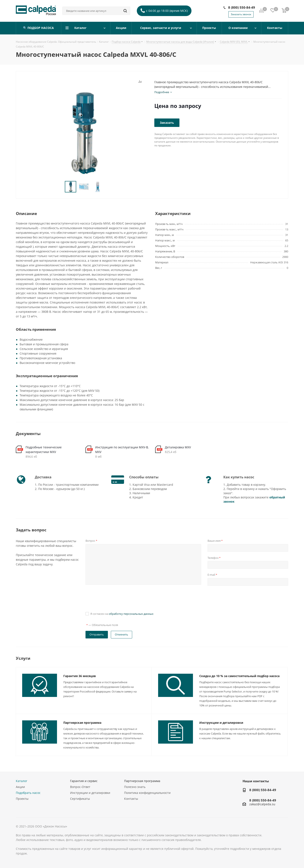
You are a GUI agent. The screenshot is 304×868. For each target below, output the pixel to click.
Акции (20, 787)
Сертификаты (80, 799)
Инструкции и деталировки (221, 723)
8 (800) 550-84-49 (242, 7)
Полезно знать (135, 787)
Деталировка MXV (178, 447)
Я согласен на (122, 614)
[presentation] (118, 598)
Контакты (131, 799)
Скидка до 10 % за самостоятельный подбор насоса (239, 676)
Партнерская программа (82, 723)
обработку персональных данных (131, 614)
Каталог (22, 781)
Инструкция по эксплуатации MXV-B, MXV (122, 450)
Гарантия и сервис (84, 781)
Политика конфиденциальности (147, 793)
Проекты (22, 799)
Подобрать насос (28, 793)
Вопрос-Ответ (80, 787)
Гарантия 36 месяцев (80, 676)
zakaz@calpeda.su (262, 804)
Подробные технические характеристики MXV (44, 450)
